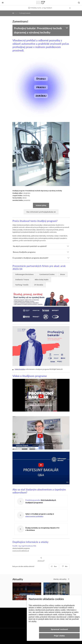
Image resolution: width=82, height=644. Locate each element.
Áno (54, 566)
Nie (65, 566)
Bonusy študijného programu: (24, 252)
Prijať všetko (59, 636)
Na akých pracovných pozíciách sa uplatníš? (30, 246)
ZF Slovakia (39, 285)
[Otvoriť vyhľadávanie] (79, 3)
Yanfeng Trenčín (22, 285)
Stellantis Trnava (22, 280)
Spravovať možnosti (59, 629)
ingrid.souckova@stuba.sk (21, 551)
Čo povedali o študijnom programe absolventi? (30, 258)
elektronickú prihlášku (34, 516)
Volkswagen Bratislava (24, 274)
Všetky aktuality (60, 579)
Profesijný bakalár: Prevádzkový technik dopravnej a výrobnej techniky (38, 30)
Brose (63, 274)
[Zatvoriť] (3, 3)
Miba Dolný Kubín (42, 280)
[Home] (13, 13)
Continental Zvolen (47, 274)
